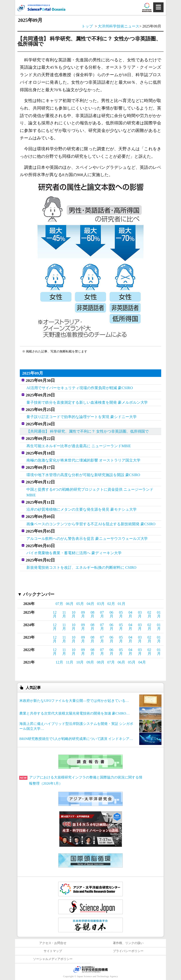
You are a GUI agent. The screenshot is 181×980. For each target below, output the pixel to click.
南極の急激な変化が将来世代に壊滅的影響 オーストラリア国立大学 (83, 460)
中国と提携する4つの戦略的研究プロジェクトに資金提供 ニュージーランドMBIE (90, 492)
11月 (64, 614)
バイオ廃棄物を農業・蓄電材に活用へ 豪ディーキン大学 (74, 553)
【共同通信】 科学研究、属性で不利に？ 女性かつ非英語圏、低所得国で (88, 431)
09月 (83, 614)
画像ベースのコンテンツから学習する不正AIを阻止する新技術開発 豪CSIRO (91, 524)
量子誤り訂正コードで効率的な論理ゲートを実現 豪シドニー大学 (82, 417)
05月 (80, 604)
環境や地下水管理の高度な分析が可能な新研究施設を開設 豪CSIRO (83, 475)
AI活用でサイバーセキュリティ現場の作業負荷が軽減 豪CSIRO (80, 388)
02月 (111, 604)
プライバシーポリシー (128, 951)
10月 (74, 614)
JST (90, 969)
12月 (55, 614)
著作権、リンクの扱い (128, 943)
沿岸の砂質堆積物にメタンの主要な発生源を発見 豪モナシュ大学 (82, 509)
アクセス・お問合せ (53, 943)
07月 (59, 604)
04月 (90, 604)
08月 (92, 614)
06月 (70, 604)
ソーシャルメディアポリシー (53, 959)
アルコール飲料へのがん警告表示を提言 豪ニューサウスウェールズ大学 (87, 539)
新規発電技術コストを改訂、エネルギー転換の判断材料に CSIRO (81, 567)
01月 (122, 604)
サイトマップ (53, 951)
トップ (87, 26)
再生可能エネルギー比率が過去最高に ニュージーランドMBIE (79, 446)
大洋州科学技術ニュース (119, 26)
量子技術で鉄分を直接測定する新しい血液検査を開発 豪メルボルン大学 (87, 402)
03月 (101, 604)
